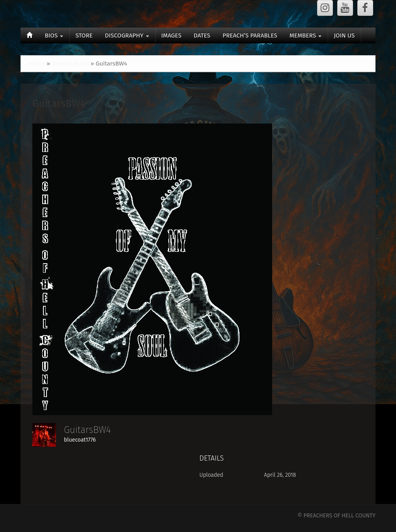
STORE (84, 36)
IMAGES (171, 36)
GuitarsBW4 (59, 104)
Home (37, 64)
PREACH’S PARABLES (250, 36)
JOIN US (344, 36)
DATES (202, 36)
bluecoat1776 (80, 440)
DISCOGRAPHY (127, 36)
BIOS (54, 36)
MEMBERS (305, 36)
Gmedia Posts (70, 64)
